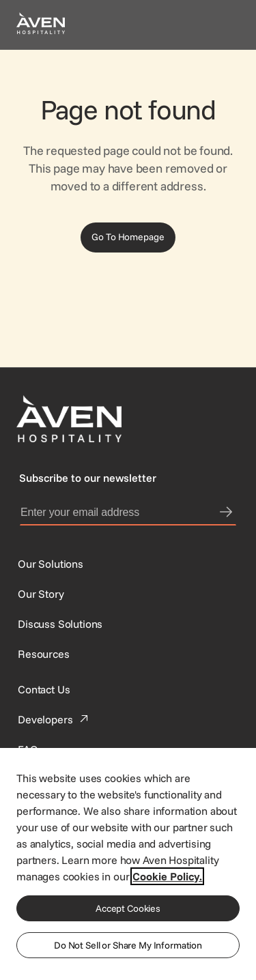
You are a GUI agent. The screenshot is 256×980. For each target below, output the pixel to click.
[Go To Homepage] (128, 237)
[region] (128, 863)
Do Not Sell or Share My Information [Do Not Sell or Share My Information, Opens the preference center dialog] (128, 945)
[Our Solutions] (51, 564)
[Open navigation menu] (223, 25)
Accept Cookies (128, 908)
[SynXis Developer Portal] (41, 594)
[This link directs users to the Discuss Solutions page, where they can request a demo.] (60, 624)
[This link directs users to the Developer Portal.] (55, 719)
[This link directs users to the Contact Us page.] (44, 689)
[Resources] (44, 654)
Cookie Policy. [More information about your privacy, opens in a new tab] (167, 876)
